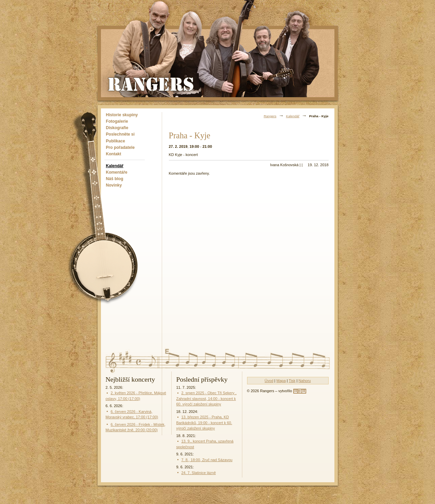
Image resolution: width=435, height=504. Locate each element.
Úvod (269, 381)
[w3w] (300, 391)
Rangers (270, 116)
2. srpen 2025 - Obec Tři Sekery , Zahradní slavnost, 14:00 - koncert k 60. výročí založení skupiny (206, 398)
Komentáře (117, 172)
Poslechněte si (120, 134)
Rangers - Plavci (152, 84)
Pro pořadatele (120, 147)
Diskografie (117, 128)
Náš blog (115, 179)
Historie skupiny (122, 115)
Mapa (281, 381)
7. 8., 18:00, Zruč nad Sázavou (207, 460)
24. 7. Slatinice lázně (199, 473)
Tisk (292, 381)
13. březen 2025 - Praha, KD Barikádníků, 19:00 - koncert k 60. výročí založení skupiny (204, 423)
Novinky (114, 185)
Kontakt (114, 154)
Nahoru (304, 381)
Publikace (116, 141)
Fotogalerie (117, 121)
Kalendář (115, 166)
